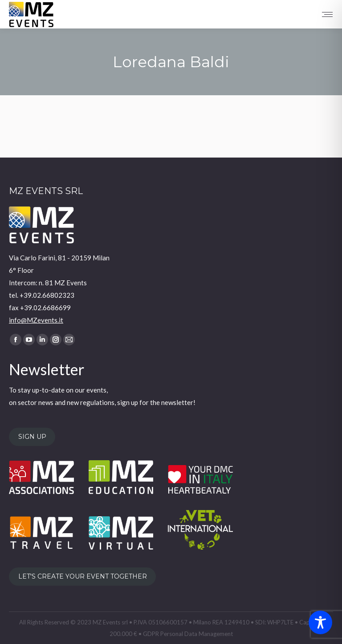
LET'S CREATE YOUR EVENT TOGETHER (83, 577)
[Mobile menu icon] (327, 14)
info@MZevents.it (36, 320)
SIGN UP (32, 437)
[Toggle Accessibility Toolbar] (320, 622)
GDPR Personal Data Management (188, 634)
